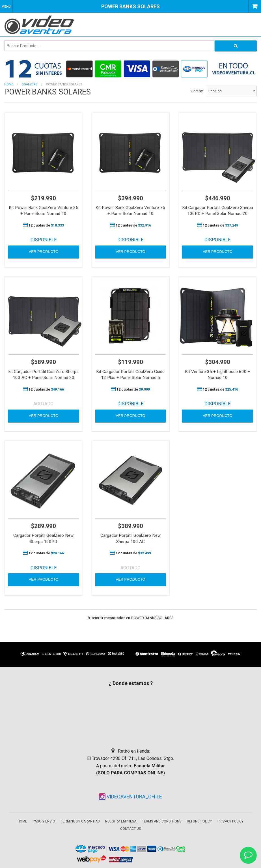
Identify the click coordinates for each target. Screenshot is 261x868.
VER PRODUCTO (44, 252)
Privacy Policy (230, 821)
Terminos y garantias (80, 821)
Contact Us (130, 829)
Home (9, 84)
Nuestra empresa (121, 821)
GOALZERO (30, 84)
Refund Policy (199, 821)
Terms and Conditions (162, 821)
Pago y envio (44, 821)
